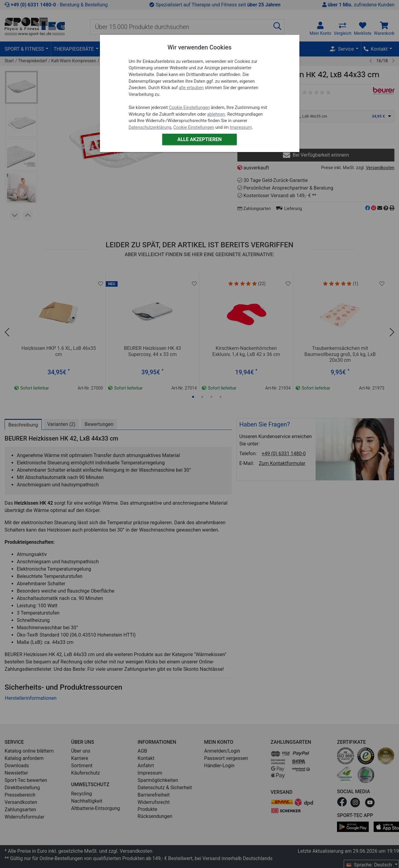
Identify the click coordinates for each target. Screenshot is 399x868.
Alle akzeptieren (199, 139)
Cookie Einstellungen (189, 108)
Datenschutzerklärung (150, 127)
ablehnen (216, 114)
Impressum (241, 127)
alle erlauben (191, 88)
